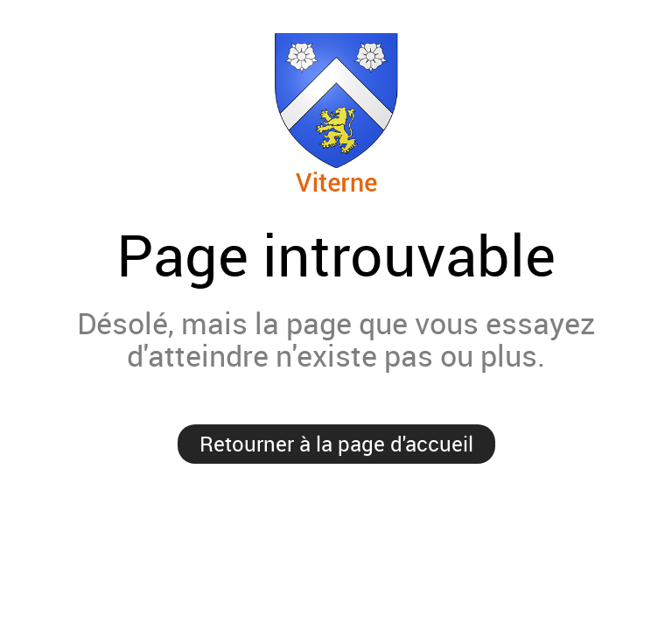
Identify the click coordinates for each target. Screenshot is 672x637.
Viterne (336, 113)
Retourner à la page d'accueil (336, 444)
